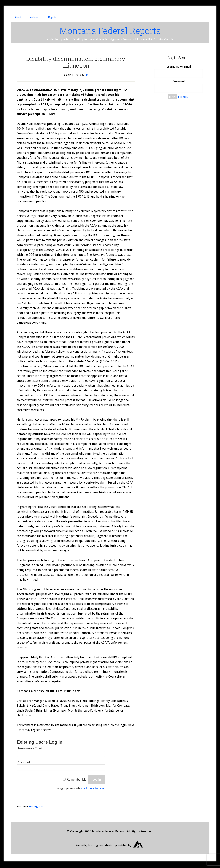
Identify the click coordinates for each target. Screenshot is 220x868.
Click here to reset (93, 789)
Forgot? (183, 98)
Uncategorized (37, 808)
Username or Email (30, 749)
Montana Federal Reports (110, 31)
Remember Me (76, 780)
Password (23, 763)
